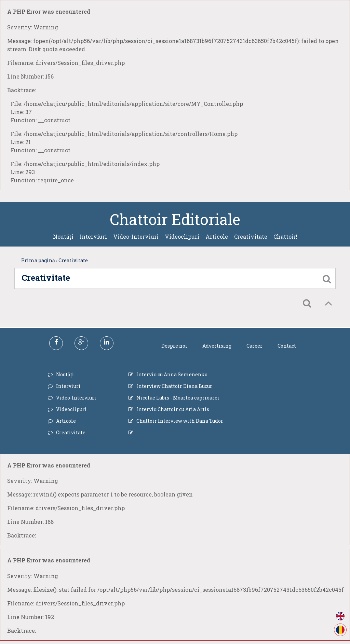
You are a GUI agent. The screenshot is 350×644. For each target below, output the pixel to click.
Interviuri (93, 236)
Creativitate (251, 236)
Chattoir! (285, 236)
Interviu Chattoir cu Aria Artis (173, 409)
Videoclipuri (182, 236)
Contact (287, 346)
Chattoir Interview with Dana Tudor (180, 421)
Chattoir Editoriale (175, 219)
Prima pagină (38, 260)
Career (254, 346)
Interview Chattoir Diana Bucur (174, 386)
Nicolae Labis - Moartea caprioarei (178, 398)
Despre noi (174, 346)
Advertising (217, 346)
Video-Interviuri (136, 236)
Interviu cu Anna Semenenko (172, 374)
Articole (217, 236)
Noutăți (63, 236)
